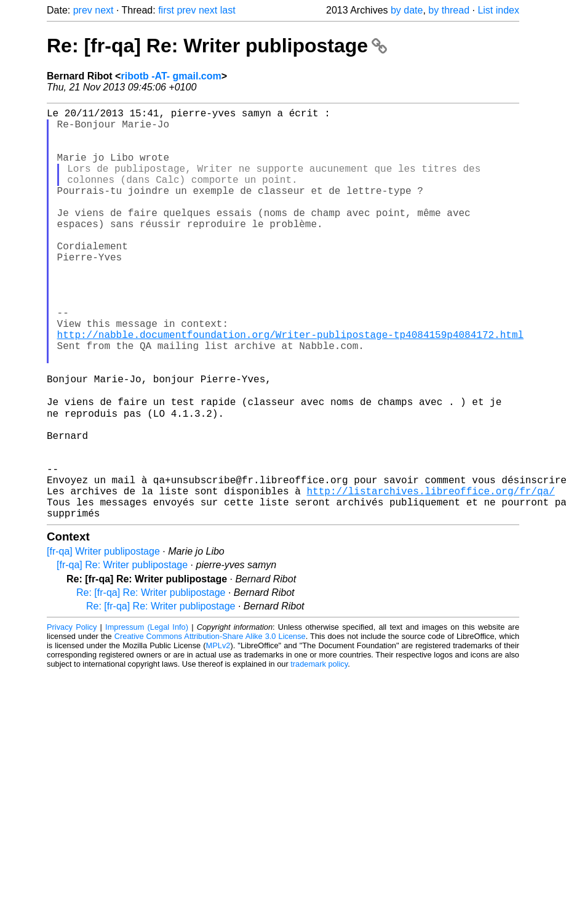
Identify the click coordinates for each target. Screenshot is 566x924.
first (166, 10)
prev (83, 10)
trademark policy (319, 754)
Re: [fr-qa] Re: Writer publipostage (217, 46)
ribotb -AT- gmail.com (171, 76)
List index (498, 10)
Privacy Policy (72, 717)
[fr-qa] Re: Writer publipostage (122, 655)
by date (407, 10)
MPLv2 (218, 735)
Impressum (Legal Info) (147, 717)
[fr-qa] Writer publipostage (103, 641)
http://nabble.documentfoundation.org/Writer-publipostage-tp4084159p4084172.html (290, 386)
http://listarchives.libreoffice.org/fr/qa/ (430, 576)
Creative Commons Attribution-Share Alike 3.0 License (210, 726)
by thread (449, 10)
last (228, 10)
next (104, 10)
